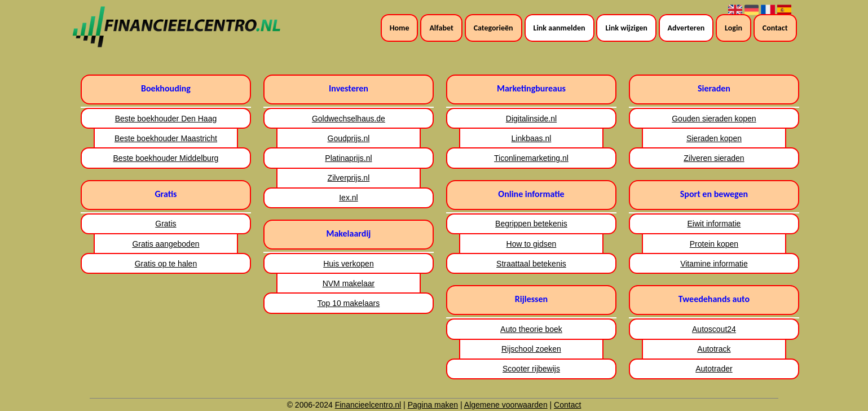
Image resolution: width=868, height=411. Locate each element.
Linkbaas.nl (532, 138)
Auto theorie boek (531, 329)
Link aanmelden (559, 28)
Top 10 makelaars (349, 303)
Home (400, 28)
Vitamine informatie (714, 264)
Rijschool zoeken (531, 349)
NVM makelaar (349, 283)
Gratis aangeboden (166, 244)
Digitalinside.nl (531, 119)
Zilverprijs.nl (349, 178)
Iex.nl (348, 198)
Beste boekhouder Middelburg (166, 158)
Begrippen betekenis (531, 224)
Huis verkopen (349, 264)
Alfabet (441, 28)
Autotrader (714, 369)
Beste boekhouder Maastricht (166, 138)
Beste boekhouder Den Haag (166, 119)
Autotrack (714, 349)
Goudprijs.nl (349, 138)
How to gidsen (532, 244)
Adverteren (686, 28)
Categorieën (494, 28)
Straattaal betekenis (531, 264)
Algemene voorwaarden (506, 405)
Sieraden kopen (714, 138)
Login (733, 28)
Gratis (166, 224)
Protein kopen (714, 244)
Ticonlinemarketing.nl (531, 158)
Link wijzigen (626, 28)
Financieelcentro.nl (368, 405)
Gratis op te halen (166, 264)
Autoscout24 (714, 329)
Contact (775, 28)
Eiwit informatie (714, 224)
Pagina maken (433, 405)
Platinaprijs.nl (348, 158)
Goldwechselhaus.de (349, 119)
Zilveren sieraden (714, 158)
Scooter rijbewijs (531, 369)
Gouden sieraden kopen (714, 119)
